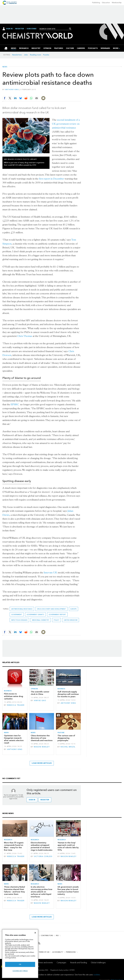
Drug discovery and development (51, 609)
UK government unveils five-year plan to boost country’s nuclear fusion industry (68, 891)
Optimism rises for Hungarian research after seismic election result (14, 739)
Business (8, 691)
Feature (61, 733)
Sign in (32, 800)
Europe (74, 609)
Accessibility (58, 952)
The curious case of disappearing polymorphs (66, 738)
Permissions (71, 952)
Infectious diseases (19, 620)
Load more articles (42, 763)
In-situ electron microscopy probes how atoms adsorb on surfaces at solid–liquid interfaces (42, 892)
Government (17, 614)
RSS (57, 935)
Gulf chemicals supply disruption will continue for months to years (68, 694)
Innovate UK (50, 573)
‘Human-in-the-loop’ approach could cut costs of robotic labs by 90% (68, 846)
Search (70, 29)
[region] (20, 954)
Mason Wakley (42, 747)
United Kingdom (71, 620)
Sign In (9, 29)
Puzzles (46, 55)
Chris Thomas (25, 336)
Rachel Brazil (68, 747)
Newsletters (17, 55)
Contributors (47, 935)
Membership (117, 3)
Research (8, 840)
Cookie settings (20, 971)
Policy (56, 620)
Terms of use (44, 952)
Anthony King (12, 89)
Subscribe (32, 29)
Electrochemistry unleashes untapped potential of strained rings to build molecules (42, 846)
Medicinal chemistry (41, 620)
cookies (97, 975)
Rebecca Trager (16, 705)
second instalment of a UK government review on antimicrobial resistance (66, 124)
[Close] (35, 933)
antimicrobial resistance (22, 609)
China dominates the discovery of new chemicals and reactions (42, 738)
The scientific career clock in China (40, 693)
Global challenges (98, 963)
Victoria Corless (43, 856)
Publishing (96, 3)
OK (20, 964)
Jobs (26, 55)
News (5, 67)
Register (20, 29)
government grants (35, 614)
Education (106, 3)
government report (57, 614)
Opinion (34, 689)
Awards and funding (79, 963)
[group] (116, 48)
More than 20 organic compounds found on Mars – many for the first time (14, 846)
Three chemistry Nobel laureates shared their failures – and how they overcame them (14, 891)
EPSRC (15, 404)
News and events (46, 963)
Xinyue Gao (40, 701)
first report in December (51, 179)
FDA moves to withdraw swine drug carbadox (14, 696)
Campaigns (61, 963)
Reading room (36, 55)
